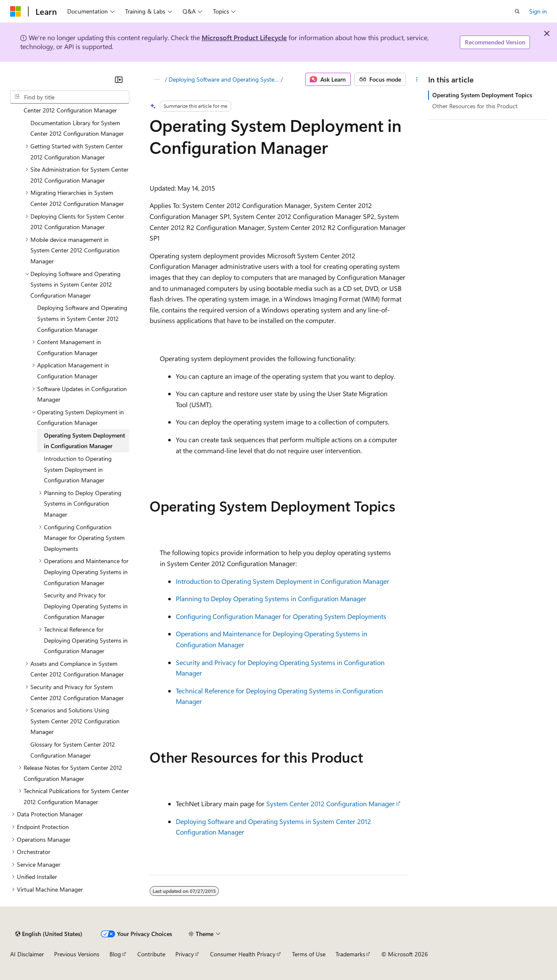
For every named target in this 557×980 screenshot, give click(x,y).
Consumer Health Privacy (243, 954)
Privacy (185, 954)
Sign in (538, 11)
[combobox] (70, 97)
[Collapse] (119, 79)
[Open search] (517, 11)
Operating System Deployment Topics (482, 95)
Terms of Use (309, 954)
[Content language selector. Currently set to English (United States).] (49, 934)
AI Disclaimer (27, 954)
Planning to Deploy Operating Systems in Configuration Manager (271, 598)
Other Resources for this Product (475, 106)
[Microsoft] (16, 11)
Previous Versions (77, 954)
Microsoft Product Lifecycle (244, 37)
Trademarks (350, 954)
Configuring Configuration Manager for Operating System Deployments (281, 616)
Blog (115, 954)
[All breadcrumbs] (157, 79)
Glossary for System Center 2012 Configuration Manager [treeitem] (73, 750)
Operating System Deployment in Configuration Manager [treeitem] (85, 441)
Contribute (151, 954)
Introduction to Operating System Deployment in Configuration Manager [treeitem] (78, 469)
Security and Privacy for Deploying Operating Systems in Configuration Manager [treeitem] (86, 606)
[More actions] (416, 79)
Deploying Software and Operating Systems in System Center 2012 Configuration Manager (224, 79)
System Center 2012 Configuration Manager (330, 803)
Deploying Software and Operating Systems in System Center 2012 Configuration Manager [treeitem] (82, 318)
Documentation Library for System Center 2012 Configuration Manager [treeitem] (77, 128)
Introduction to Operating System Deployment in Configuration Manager (283, 581)
